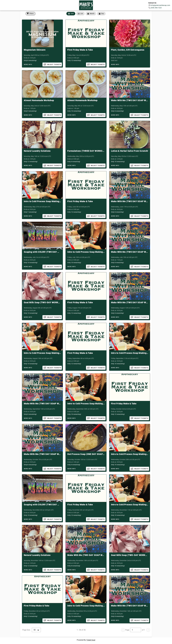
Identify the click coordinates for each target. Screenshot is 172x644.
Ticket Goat (91, 640)
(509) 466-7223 (156, 8)
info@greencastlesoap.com (160, 5)
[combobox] (36, 630)
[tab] (71, 14)
